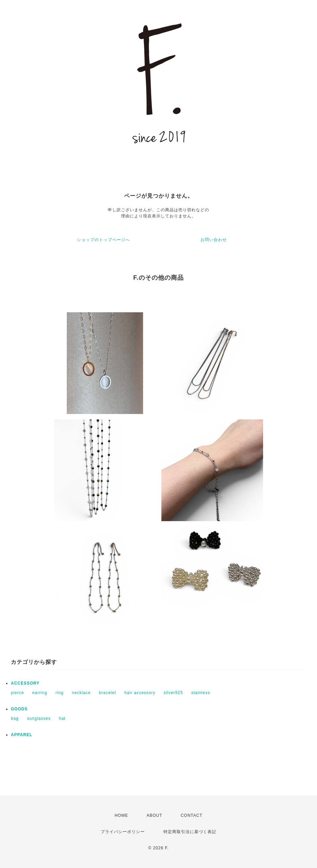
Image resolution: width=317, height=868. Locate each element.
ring (60, 693)
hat (62, 718)
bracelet (108, 693)
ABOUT (154, 815)
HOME (121, 815)
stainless (201, 693)
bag (15, 718)
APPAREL (22, 735)
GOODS (19, 709)
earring (40, 693)
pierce (17, 693)
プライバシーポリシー (123, 832)
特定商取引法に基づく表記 (190, 832)
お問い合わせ (214, 240)
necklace (81, 693)
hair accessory (140, 693)
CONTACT (192, 815)
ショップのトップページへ (103, 240)
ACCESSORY (25, 683)
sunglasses (39, 718)
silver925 (173, 693)
